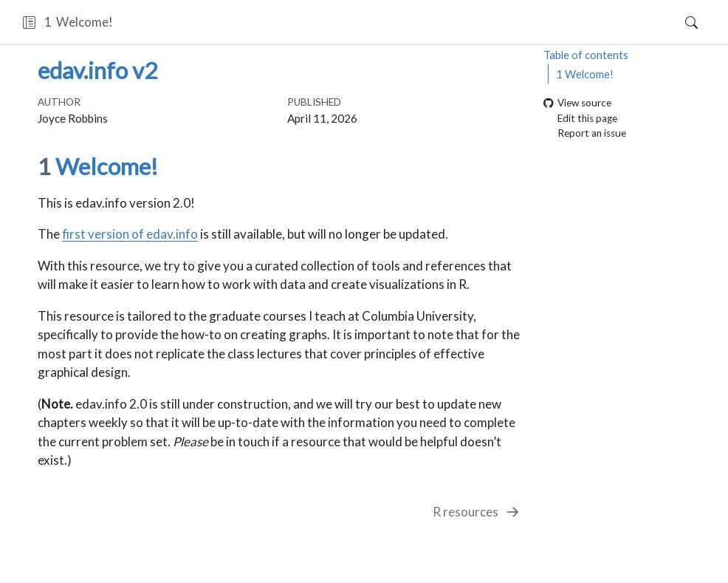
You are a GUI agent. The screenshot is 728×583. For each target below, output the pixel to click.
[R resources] (477, 512)
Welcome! (585, 74)
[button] (29, 22)
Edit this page (580, 118)
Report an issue (585, 134)
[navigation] (391, 22)
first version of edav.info (130, 234)
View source (577, 103)
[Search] (679, 22)
